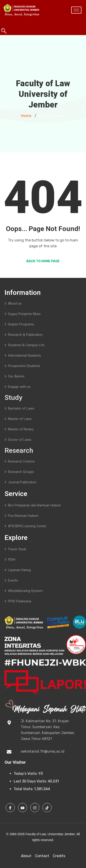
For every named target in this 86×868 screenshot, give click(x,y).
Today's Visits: (26, 774)
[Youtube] (23, 808)
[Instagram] (35, 808)
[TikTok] (47, 808)
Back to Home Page (43, 261)
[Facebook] (10, 808)
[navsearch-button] (3, 23)
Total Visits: (24, 789)
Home (26, 116)
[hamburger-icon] (76, 10)
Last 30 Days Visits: (31, 781)
